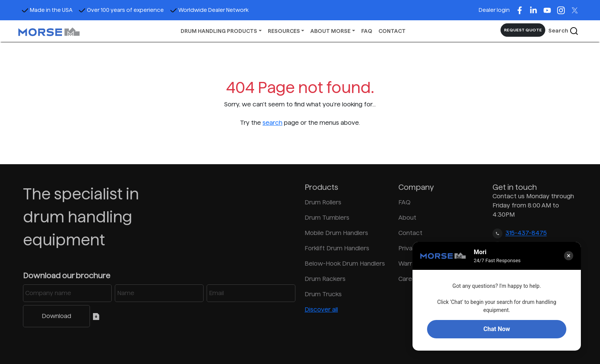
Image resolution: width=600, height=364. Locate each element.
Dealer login (494, 10)
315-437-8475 (526, 233)
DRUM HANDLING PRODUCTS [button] (219, 31)
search (272, 123)
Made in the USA (47, 10)
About (407, 218)
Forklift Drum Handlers (337, 248)
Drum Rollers (323, 202)
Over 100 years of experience (121, 10)
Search (563, 31)
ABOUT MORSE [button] (330, 31)
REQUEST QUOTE (523, 30)
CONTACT (392, 31)
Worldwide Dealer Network (209, 10)
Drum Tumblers (327, 218)
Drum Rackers (325, 279)
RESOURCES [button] (284, 31)
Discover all (321, 309)
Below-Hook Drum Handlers (345, 264)
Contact (410, 233)
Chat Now (496, 329)
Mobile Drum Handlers (336, 233)
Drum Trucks (323, 294)
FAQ (367, 31)
